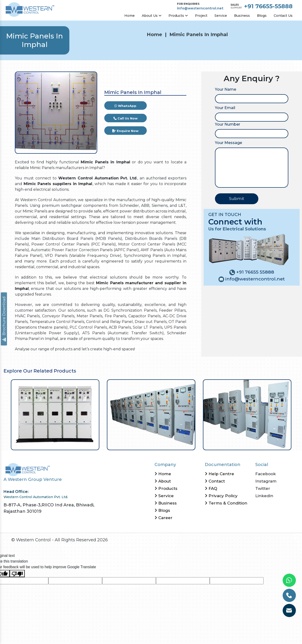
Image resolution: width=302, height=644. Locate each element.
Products (178, 16)
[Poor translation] (17, 574)
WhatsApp (125, 106)
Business (242, 16)
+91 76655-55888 (268, 6)
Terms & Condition (226, 503)
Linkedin (264, 496)
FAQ (211, 488)
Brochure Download (4, 319)
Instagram (266, 481)
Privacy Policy (221, 496)
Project (201, 16)
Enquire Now (125, 131)
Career (164, 518)
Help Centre (219, 474)
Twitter (263, 488)
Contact (215, 481)
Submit (237, 199)
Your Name (226, 89)
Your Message (229, 143)
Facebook (266, 474)
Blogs (262, 16)
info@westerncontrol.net (200, 8)
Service (221, 16)
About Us (152, 16)
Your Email (225, 108)
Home (130, 16)
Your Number (228, 124)
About (163, 481)
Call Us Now (126, 118)
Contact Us (283, 16)
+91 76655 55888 (255, 272)
